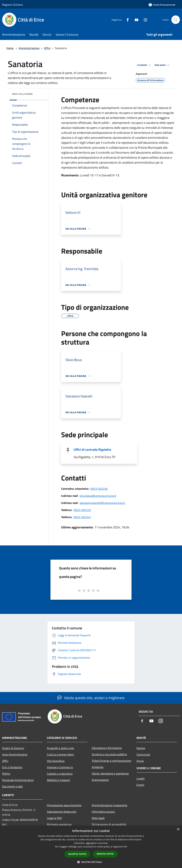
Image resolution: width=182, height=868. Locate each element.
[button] (91, 862)
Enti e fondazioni (12, 767)
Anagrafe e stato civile (60, 748)
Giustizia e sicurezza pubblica (109, 754)
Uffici (47, 48)
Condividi (144, 65)
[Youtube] (135, 20)
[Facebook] (126, 20)
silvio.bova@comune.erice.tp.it (98, 496)
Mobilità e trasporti (58, 780)
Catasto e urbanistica (60, 774)
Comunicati (143, 754)
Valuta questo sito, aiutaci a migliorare (91, 698)
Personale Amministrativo (18, 780)
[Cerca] (176, 20)
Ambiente (98, 767)
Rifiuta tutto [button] (105, 854)
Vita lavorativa (56, 761)
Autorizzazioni (100, 780)
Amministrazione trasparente (109, 805)
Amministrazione (29, 48)
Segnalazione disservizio (62, 812)
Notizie (141, 748)
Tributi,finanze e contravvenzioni (112, 761)
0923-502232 (82, 510)
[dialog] (91, 847)
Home (10, 48)
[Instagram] (144, 20)
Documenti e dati (12, 786)
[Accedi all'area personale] (162, 5)
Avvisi (140, 761)
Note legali (98, 818)
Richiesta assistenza (59, 824)
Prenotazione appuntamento (64, 805)
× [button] (178, 829)
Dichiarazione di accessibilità (109, 824)
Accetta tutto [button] (77, 854)
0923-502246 (99, 489)
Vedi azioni (162, 65)
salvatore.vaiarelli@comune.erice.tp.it (102, 503)
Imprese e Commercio (60, 767)
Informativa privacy (103, 812)
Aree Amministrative (15, 754)
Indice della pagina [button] (22, 94)
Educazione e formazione (107, 748)
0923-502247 (82, 517)
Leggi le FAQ (54, 818)
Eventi (140, 785)
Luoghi (141, 778)
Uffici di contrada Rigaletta (92, 450)
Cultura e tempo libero (60, 754)
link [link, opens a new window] (125, 847)
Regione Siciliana (12, 5)
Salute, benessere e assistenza (110, 773)
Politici (6, 774)
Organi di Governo (13, 748)
